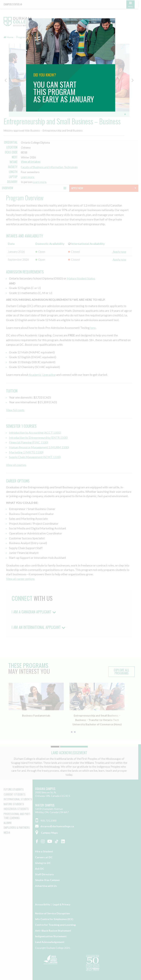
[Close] (111, 22)
